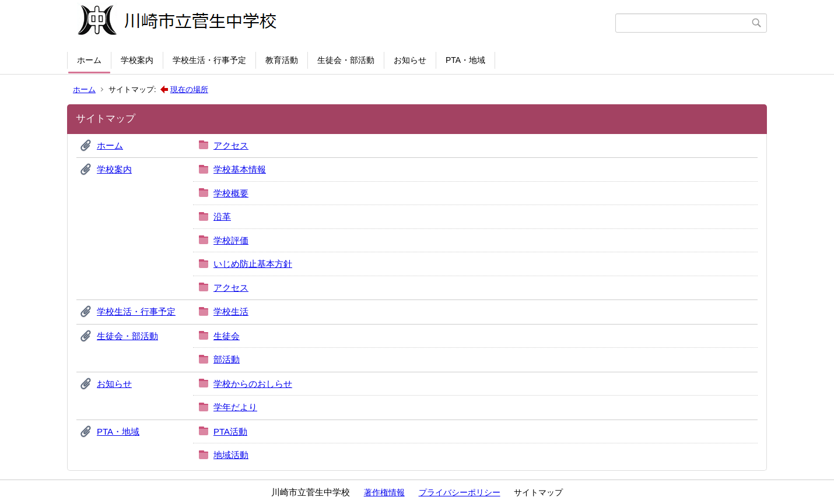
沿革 (222, 216)
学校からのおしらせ (253, 384)
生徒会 (227, 336)
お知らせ (410, 60)
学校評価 (231, 240)
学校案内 (137, 60)
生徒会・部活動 (346, 60)
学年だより (235, 407)
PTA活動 (230, 431)
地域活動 (231, 455)
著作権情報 (384, 492)
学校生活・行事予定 (209, 60)
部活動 (227, 359)
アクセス (231, 145)
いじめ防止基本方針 (253, 264)
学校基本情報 (240, 169)
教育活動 (282, 60)
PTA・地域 (465, 60)
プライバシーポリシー (460, 492)
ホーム (89, 60)
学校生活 (231, 311)
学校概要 (231, 193)
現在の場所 (189, 89)
